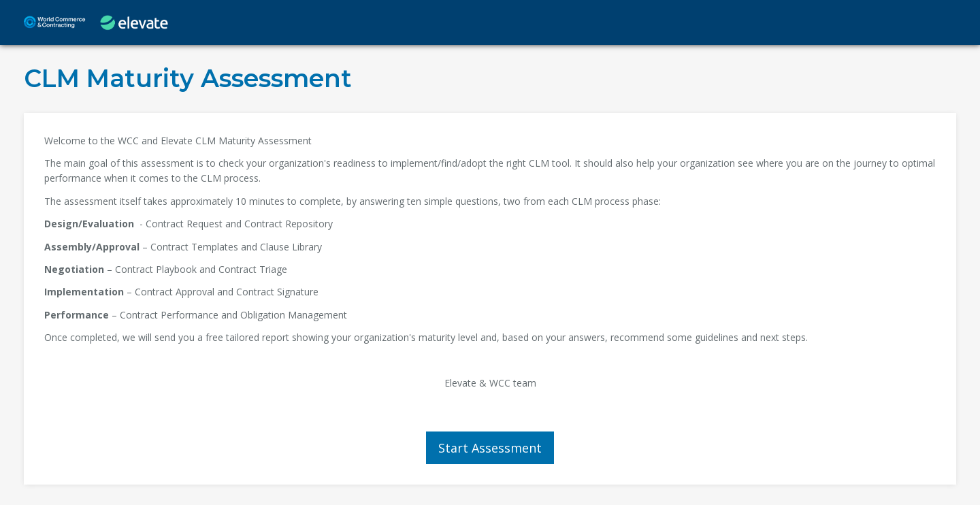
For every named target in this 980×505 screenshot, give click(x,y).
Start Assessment (490, 448)
